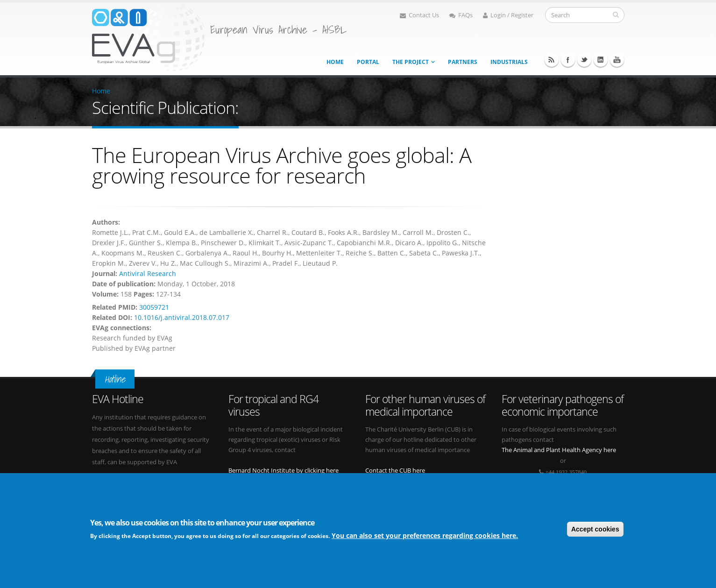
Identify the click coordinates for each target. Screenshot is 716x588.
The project (411, 62)
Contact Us (419, 15)
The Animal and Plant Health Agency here (559, 450)
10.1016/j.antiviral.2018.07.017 (182, 317)
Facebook (568, 60)
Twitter (584, 60)
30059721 (154, 307)
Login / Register (508, 15)
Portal (368, 62)
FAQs (461, 15)
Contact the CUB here (395, 471)
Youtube (617, 60)
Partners (463, 62)
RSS (552, 60)
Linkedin (601, 60)
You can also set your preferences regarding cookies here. (425, 537)
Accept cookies (595, 531)
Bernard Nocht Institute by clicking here (284, 471)
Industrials (509, 62)
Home (335, 62)
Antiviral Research (148, 273)
